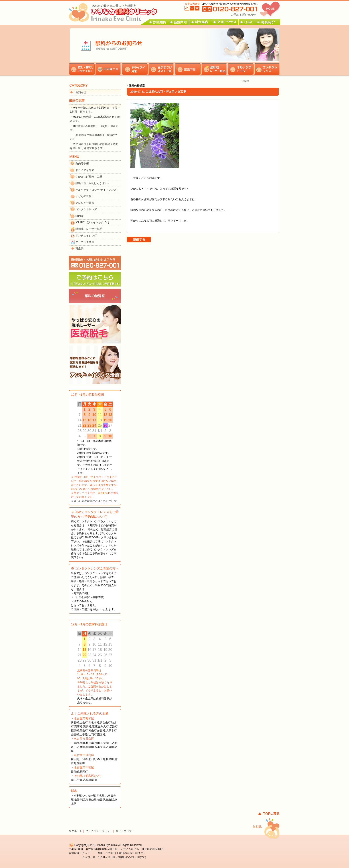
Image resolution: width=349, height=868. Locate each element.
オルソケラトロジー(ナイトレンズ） (97, 190)
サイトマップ (124, 831)
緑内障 (79, 216)
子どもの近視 (83, 196)
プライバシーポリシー (99, 831)
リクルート (75, 831)
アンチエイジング (86, 236)
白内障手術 (82, 164)
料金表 (79, 248)
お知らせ (81, 92)
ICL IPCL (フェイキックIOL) (92, 222)
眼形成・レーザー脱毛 (89, 229)
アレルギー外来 (85, 203)
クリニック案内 (85, 242)
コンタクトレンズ (86, 209)
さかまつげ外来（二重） (90, 177)
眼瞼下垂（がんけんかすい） (93, 183)
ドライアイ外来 (85, 170)
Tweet (246, 81)
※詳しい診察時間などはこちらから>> (94, 501)
